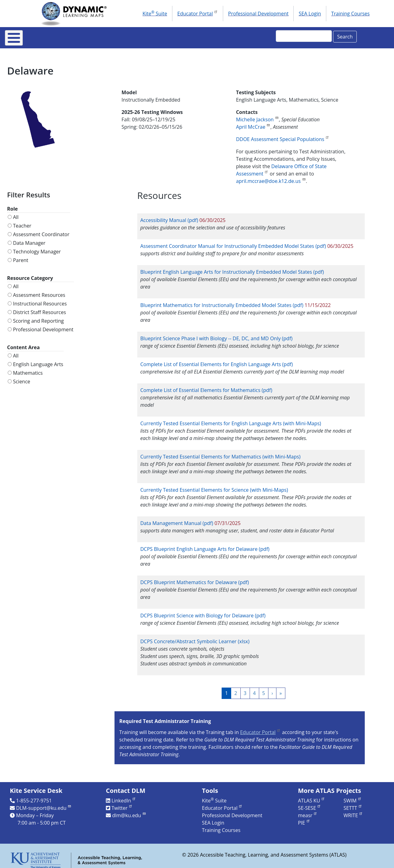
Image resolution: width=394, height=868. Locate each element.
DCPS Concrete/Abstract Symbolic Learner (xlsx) (195, 637)
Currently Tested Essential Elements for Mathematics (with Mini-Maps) (221, 452)
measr (308, 811)
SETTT (353, 804)
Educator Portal (198, 13)
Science (22, 377)
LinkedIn (124, 796)
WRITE (353, 811)
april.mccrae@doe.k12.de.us (271, 177)
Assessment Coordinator (41, 230)
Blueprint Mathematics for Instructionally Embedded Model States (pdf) (222, 301)
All (16, 213)
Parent (21, 256)
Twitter (122, 804)
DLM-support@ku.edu (44, 804)
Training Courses (350, 14)
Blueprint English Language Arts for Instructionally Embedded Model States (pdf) (232, 268)
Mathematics (28, 369)
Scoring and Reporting (38, 317)
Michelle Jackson (257, 115)
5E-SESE (310, 804)
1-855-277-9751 (34, 796)
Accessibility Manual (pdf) (169, 216)
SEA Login (310, 14)
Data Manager (29, 239)
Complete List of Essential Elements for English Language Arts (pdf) (217, 360)
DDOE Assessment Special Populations (283, 135)
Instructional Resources (158, 36)
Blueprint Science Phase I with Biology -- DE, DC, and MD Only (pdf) (217, 334)
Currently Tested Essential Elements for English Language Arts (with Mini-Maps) (231, 419)
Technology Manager (37, 247)
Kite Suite (155, 13)
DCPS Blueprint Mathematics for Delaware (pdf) (195, 578)
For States (99, 36)
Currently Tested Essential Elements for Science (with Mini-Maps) (214, 486)
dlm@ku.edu (129, 811)
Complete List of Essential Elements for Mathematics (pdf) (206, 386)
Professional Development (258, 14)
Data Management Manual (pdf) (177, 519)
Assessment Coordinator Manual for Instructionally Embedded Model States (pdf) (233, 242)
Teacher (22, 221)
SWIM (353, 796)
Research (216, 36)
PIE (304, 818)
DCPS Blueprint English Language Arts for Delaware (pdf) (205, 545)
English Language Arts (38, 360)
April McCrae (253, 123)
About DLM (55, 36)
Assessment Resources (39, 291)
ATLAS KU (312, 796)
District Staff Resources (39, 308)
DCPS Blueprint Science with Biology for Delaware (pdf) (203, 611)
